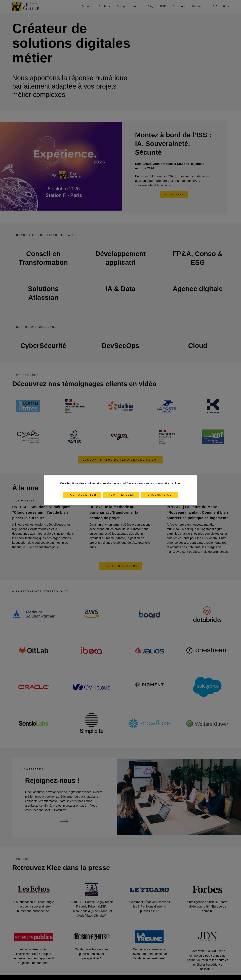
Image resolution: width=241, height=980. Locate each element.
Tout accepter (82, 495)
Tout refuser (121, 495)
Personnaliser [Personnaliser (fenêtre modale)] (160, 495)
